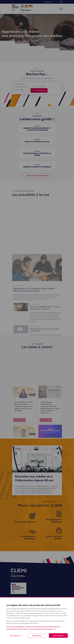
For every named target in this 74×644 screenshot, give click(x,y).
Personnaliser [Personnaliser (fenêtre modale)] (37, 635)
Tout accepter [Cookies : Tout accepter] (58, 635)
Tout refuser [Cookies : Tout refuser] (16, 636)
